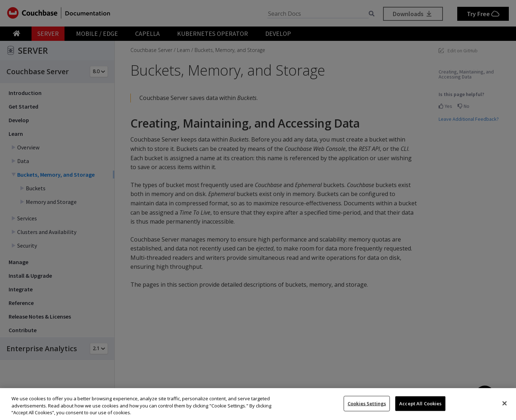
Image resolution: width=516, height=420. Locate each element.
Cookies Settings (367, 403)
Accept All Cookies (420, 403)
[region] (258, 404)
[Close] (505, 403)
